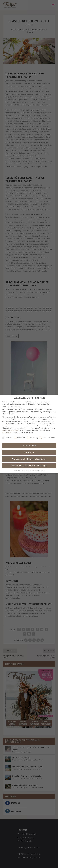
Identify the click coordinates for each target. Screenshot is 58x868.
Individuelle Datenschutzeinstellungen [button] (29, 466)
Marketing (32, 438)
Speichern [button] (29, 452)
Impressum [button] (42, 471)
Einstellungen (7, 433)
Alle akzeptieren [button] (29, 446)
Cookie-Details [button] (18, 471)
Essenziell (7, 438)
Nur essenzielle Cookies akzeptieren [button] (29, 459)
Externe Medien (47, 438)
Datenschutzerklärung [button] (30, 471)
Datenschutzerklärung (10, 430)
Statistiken (20, 438)
